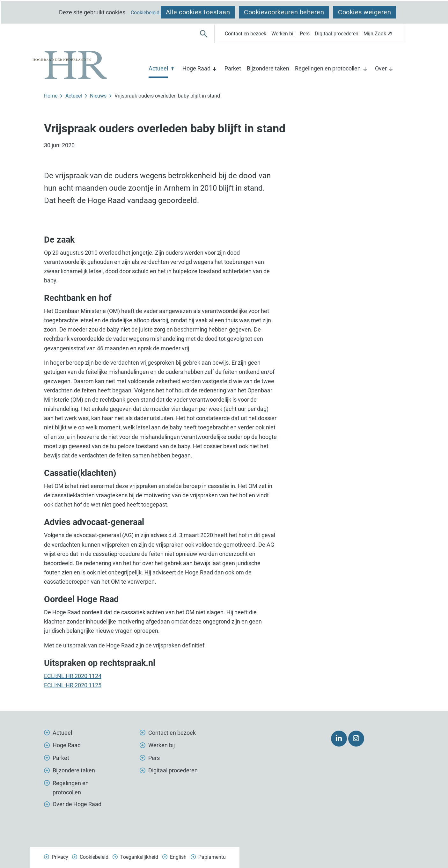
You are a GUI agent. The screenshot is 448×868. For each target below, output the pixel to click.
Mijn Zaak (379, 36)
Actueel (158, 68)
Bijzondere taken (268, 68)
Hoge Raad (196, 68)
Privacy (60, 857)
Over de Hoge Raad (77, 804)
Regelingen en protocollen (328, 68)
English (178, 857)
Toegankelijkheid (139, 857)
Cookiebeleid (145, 13)
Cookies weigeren (364, 12)
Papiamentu (212, 857)
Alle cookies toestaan (198, 12)
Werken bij (283, 34)
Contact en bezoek (246, 34)
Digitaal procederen (337, 34)
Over (381, 68)
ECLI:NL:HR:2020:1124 (73, 676)
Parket (233, 68)
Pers (305, 34)
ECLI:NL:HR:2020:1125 (73, 685)
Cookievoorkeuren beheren (284, 12)
